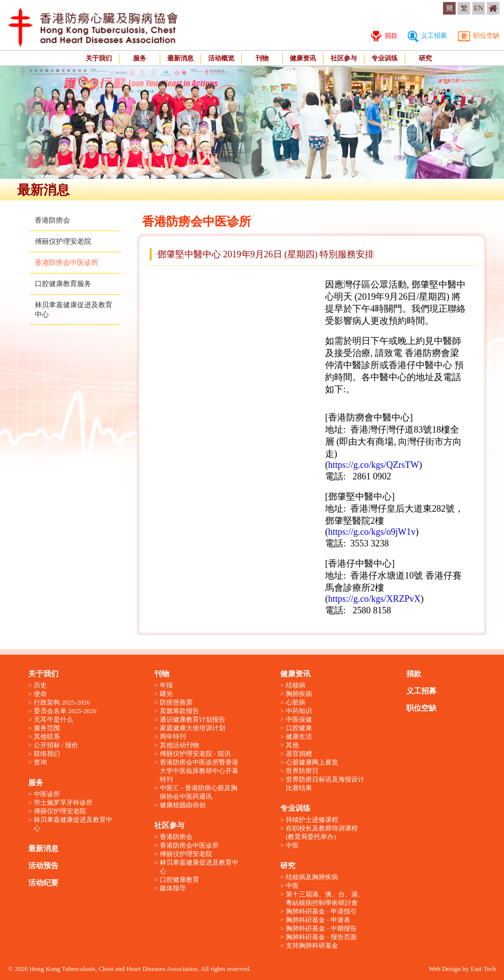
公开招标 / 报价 (56, 745)
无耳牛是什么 (53, 719)
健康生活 (299, 737)
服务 (140, 58)
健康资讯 (303, 58)
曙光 (166, 694)
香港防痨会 (52, 220)
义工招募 (427, 36)
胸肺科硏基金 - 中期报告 (321, 928)
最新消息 (180, 58)
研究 (425, 58)
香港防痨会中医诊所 (67, 263)
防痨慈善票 (176, 702)
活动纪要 (43, 883)
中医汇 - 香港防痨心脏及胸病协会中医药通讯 (199, 792)
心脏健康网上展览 (312, 762)
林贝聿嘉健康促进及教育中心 (73, 824)
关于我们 (99, 58)
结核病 (296, 685)
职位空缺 (478, 36)
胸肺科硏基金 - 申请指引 (321, 911)
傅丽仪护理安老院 (63, 241)
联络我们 (47, 754)
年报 (166, 685)
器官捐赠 (299, 754)
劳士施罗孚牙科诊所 (63, 802)
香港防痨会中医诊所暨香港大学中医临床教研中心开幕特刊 (199, 771)
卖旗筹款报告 (179, 711)
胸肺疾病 (299, 694)
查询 (40, 762)
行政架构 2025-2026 (62, 702)
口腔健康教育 (179, 880)
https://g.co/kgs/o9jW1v (372, 532)
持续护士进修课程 (312, 820)
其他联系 (47, 737)
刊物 (262, 58)
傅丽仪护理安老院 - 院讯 (195, 754)
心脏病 (296, 702)
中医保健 (299, 719)
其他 (292, 745)
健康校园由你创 (183, 805)
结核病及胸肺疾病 (312, 877)
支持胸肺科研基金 (312, 946)
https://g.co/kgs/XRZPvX (374, 599)
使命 (40, 694)
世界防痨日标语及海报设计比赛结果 (325, 784)
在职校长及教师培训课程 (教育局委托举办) (322, 832)
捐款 (384, 36)
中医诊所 (47, 794)
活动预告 (43, 866)
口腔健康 (299, 728)
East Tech (483, 969)
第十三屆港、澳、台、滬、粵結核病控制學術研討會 (325, 898)
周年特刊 (173, 737)
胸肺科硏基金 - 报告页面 (321, 937)
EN (479, 8)
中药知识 (299, 711)
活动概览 (221, 58)
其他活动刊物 (179, 745)
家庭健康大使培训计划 (193, 728)
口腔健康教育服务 (63, 284)
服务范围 (47, 728)
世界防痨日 (302, 771)
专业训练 (385, 58)
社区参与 (344, 58)
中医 (292, 845)
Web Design (445, 969)
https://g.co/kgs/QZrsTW (373, 465)
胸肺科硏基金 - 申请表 (318, 920)
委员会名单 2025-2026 (65, 711)
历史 (40, 685)
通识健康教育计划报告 (193, 719)
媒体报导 (173, 888)
